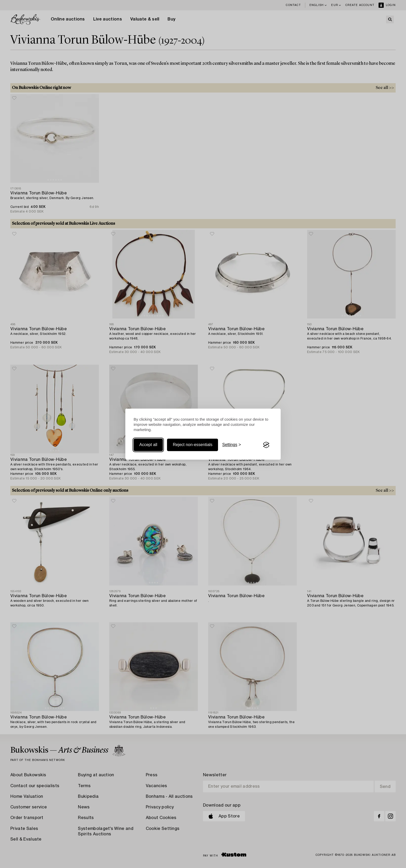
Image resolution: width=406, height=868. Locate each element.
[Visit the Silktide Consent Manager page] (266, 445)
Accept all (148, 445)
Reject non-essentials (193, 445)
